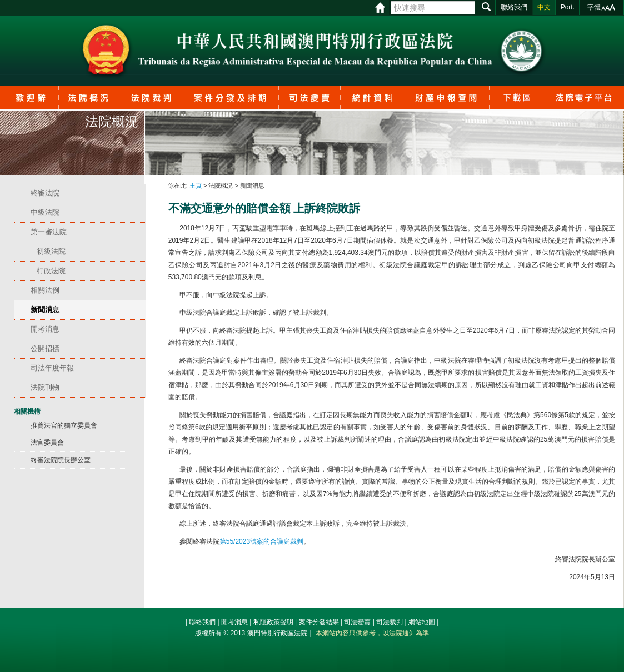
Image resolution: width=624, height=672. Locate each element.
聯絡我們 (202, 622)
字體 (594, 7)
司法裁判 (390, 622)
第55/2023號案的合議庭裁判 (261, 541)
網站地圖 (422, 622)
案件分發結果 (319, 622)
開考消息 (234, 622)
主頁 (196, 185)
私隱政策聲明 (273, 622)
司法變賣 (357, 622)
